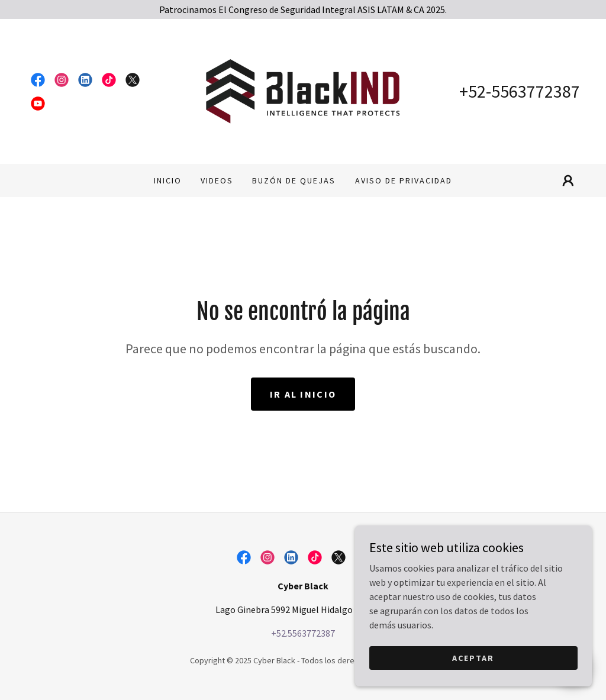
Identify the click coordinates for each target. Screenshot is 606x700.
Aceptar (473, 682)
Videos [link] (217, 180)
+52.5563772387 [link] (303, 633)
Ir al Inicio (303, 394)
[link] (38, 80)
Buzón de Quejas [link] (294, 180)
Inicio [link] (168, 180)
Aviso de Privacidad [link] (404, 180)
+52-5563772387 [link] (520, 91)
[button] (568, 180)
